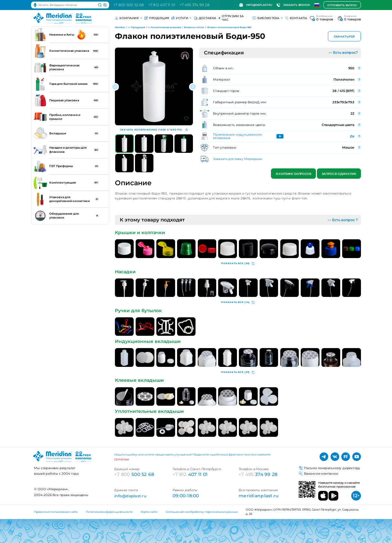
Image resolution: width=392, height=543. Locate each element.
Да (352, 136)
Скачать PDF (344, 37)
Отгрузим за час (231, 18)
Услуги (182, 18)
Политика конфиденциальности (109, 512)
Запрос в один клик (339, 174)
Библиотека (268, 18)
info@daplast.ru (256, 5)
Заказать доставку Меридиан (238, 159)
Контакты (296, 18)
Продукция (157, 18)
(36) (238, 264)
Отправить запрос (342, 5)
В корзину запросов (293, 174)
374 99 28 (258, 474)
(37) (238, 373)
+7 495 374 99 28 (194, 5)
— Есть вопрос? (343, 52)
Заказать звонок (293, 5)
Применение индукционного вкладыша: (237, 136)
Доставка (205, 18)
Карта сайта (149, 512)
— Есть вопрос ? (343, 220)
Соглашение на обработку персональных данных (202, 512)
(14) (238, 303)
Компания (129, 18)
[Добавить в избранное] (186, 119)
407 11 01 (190, 474)
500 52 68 (134, 474)
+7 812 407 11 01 (162, 5)
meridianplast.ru (258, 496)
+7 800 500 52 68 (129, 5)
